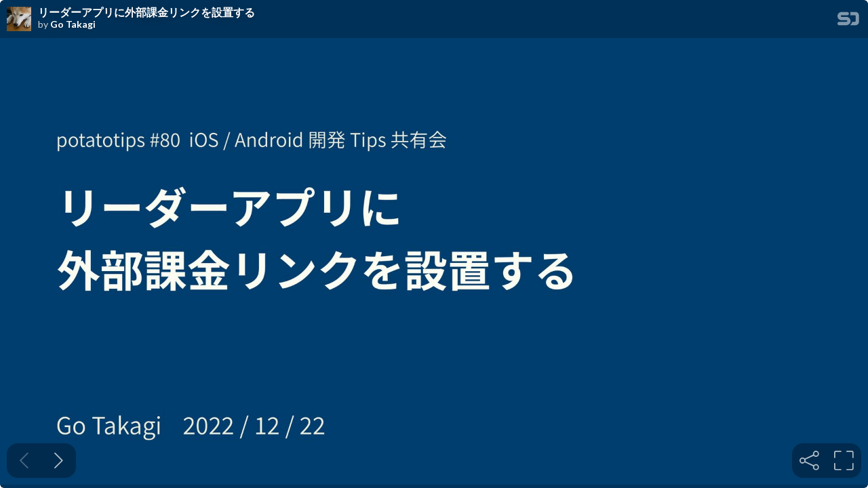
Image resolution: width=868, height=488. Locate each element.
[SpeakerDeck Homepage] (848, 21)
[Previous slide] (24, 461)
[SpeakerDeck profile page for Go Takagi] (19, 20)
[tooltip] (809, 461)
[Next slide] (59, 461)
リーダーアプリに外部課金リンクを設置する (146, 12)
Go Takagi (73, 24)
